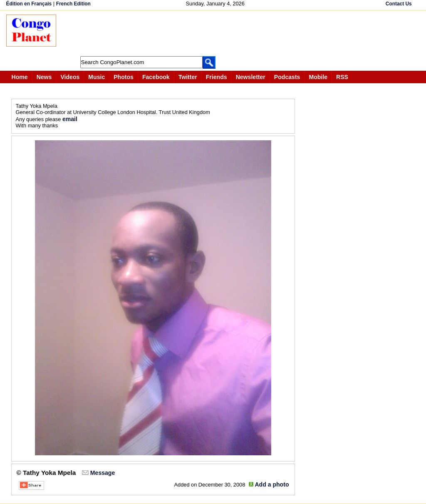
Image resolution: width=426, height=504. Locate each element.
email (70, 119)
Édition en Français (29, 4)
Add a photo (272, 484)
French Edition (73, 4)
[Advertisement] (216, 33)
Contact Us (399, 4)
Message (103, 473)
